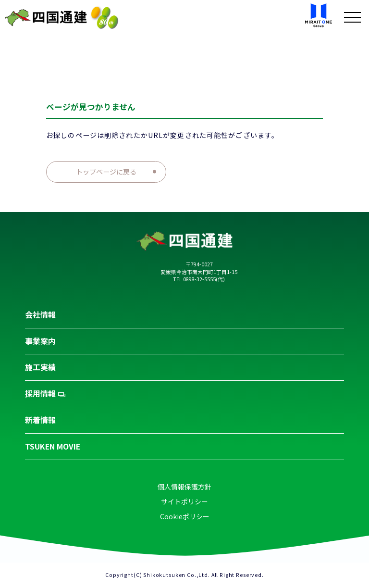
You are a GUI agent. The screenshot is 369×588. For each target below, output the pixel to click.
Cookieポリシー (185, 516)
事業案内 (40, 341)
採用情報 (45, 394)
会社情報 (40, 315)
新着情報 (40, 420)
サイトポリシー (184, 501)
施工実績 (40, 367)
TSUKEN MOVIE (53, 446)
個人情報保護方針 (184, 487)
